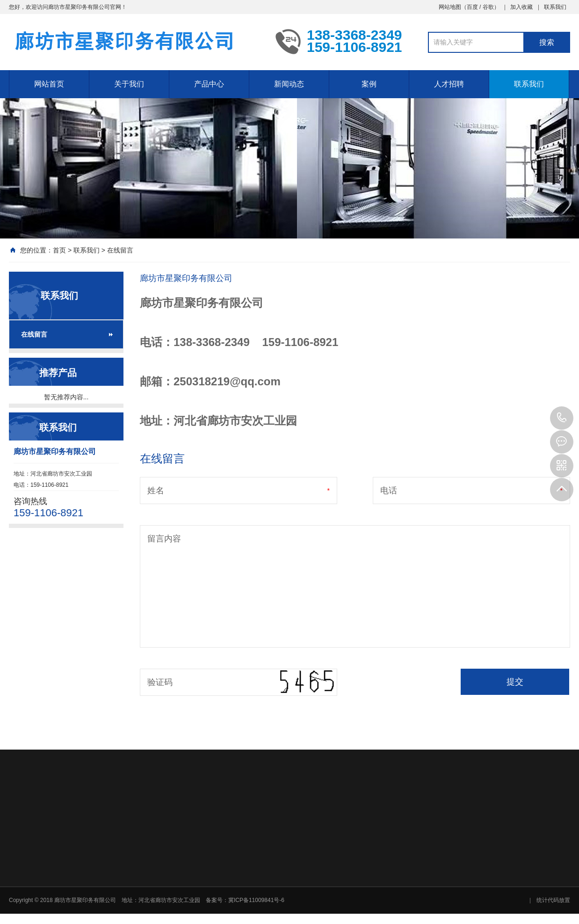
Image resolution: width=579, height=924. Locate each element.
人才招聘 (449, 84)
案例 (369, 84)
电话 (389, 491)
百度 (472, 7)
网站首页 (49, 84)
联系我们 (555, 7)
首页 (59, 250)
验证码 (160, 682)
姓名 (156, 491)
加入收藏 (521, 7)
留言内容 (164, 539)
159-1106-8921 (562, 418)
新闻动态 (289, 84)
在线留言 (120, 250)
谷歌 (488, 7)
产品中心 (209, 84)
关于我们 (129, 84)
